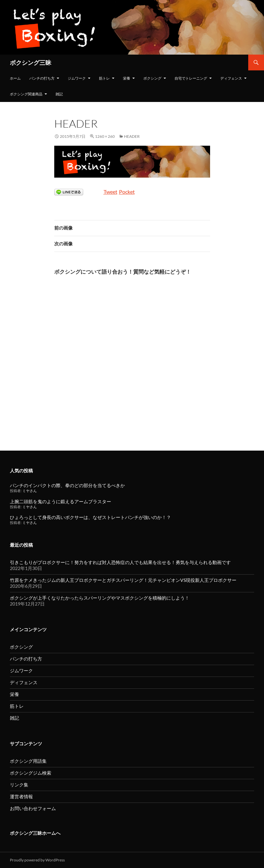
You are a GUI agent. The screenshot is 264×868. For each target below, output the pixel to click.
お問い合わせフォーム (33, 808)
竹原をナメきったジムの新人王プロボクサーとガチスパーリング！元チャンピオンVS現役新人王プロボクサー (123, 580)
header (132, 136)
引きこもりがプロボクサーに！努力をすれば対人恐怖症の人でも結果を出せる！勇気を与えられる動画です (120, 562)
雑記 (59, 94)
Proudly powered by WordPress (37, 860)
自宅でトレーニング (191, 78)
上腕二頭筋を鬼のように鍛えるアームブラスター (60, 501)
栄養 (127, 78)
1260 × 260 (105, 136)
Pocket (127, 192)
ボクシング (152, 78)
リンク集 (19, 785)
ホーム (15, 78)
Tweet (110, 192)
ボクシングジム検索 (31, 773)
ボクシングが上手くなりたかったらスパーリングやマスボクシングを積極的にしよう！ (100, 598)
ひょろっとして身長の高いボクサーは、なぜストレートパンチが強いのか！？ (90, 517)
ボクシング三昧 (31, 62)
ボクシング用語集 (28, 761)
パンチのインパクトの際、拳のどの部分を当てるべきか (67, 485)
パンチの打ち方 (42, 78)
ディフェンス (231, 78)
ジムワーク (77, 78)
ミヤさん (30, 491)
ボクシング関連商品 (26, 94)
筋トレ (104, 78)
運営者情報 (21, 796)
